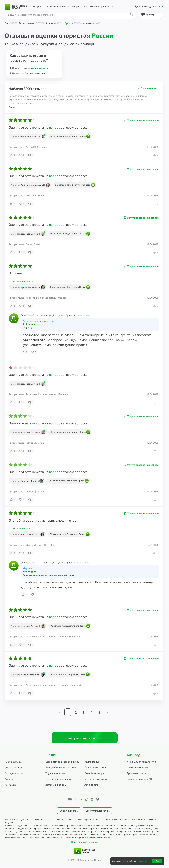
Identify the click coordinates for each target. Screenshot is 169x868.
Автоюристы (92, 787)
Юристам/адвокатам (97, 813)
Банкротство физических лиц (62, 764)
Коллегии (54, 23)
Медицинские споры (97, 781)
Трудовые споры (55, 775)
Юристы (73, 23)
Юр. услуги (38, 6)
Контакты (10, 787)
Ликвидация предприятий (142, 764)
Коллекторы (92, 764)
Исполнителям (13, 764)
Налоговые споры (137, 770)
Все (11, 23)
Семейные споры (94, 775)
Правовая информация (85, 844)
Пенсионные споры (96, 770)
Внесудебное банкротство (61, 770)
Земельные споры (56, 787)
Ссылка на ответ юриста (21, 281)
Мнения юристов (100, 6)
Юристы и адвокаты (58, 6)
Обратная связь (14, 770)
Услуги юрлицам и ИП (139, 781)
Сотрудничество (14, 776)
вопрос (55, 127)
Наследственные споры (59, 781)
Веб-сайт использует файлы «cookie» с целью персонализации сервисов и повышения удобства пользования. (57, 822)
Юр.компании (31, 23)
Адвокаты (92, 23)
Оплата (9, 781)
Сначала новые (149, 88)
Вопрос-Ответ (80, 6)
